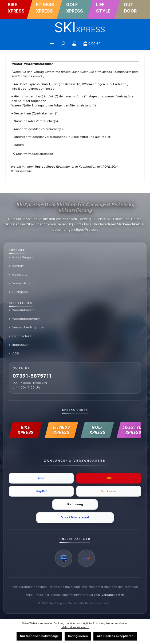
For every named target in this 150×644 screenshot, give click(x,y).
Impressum (19, 345)
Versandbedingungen (27, 327)
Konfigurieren (78, 636)
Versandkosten (22, 283)
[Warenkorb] (92, 43)
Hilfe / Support (22, 257)
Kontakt (16, 266)
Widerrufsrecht (22, 310)
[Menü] (52, 43)
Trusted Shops (45, 167)
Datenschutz (20, 336)
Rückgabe (18, 292)
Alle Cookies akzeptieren (115, 636)
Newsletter (19, 275)
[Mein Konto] (74, 43)
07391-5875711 (32, 376)
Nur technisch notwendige (39, 636)
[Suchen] (63, 43)
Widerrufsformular (24, 319)
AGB (14, 353)
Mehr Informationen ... (75, 627)
